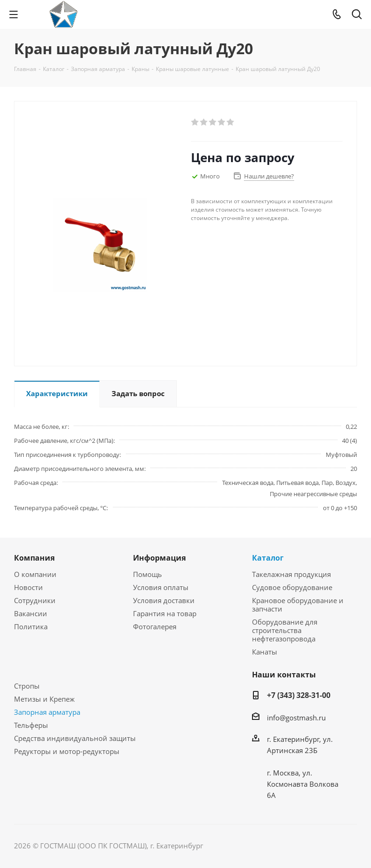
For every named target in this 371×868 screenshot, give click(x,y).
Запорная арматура (47, 712)
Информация (159, 558)
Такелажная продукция (291, 574)
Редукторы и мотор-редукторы (67, 751)
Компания (34, 558)
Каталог (268, 558)
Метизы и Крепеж (44, 699)
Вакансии (31, 613)
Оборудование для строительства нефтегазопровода (285, 630)
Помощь (147, 574)
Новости (28, 587)
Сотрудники (35, 600)
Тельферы (31, 725)
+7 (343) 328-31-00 (299, 695)
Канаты (265, 652)
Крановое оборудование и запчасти (298, 605)
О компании (35, 574)
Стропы (27, 686)
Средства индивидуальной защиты (75, 738)
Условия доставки (164, 600)
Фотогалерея (155, 626)
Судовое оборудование (292, 587)
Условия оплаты (161, 587)
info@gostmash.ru (296, 718)
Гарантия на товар (165, 613)
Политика (31, 626)
